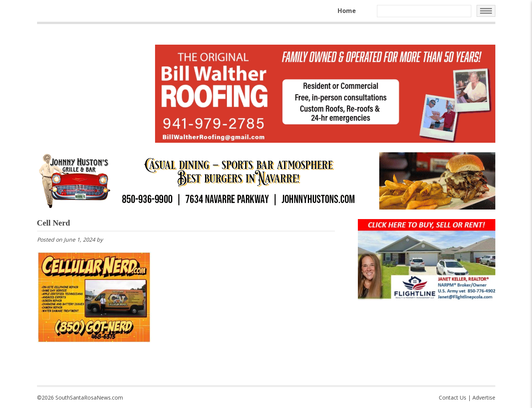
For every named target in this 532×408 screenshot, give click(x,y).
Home (347, 11)
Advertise (484, 398)
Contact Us (453, 398)
